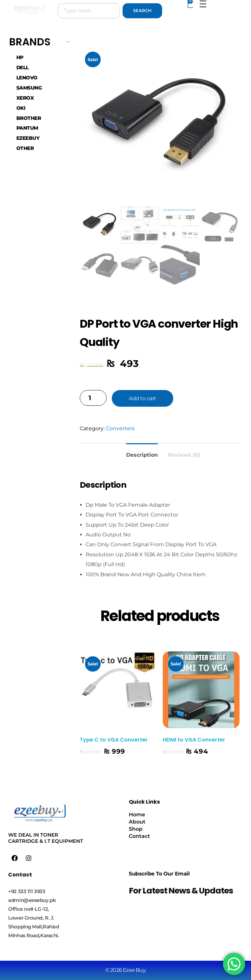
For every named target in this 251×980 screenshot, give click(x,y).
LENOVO (27, 78)
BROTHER (29, 118)
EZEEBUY (28, 138)
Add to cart (142, 398)
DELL (23, 68)
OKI (21, 108)
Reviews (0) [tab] (184, 455)
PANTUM (27, 128)
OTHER (25, 148)
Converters (120, 428)
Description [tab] (142, 455)
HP (20, 57)
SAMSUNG (29, 88)
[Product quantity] (93, 398)
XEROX (25, 98)
